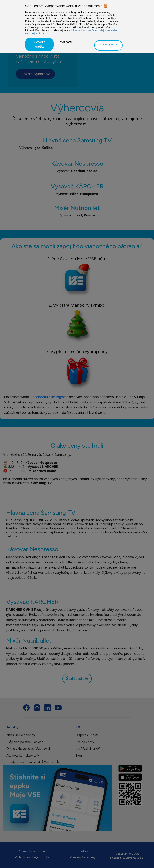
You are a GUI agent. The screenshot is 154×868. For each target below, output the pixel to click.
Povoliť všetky (39, 44)
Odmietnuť (108, 45)
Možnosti (66, 42)
